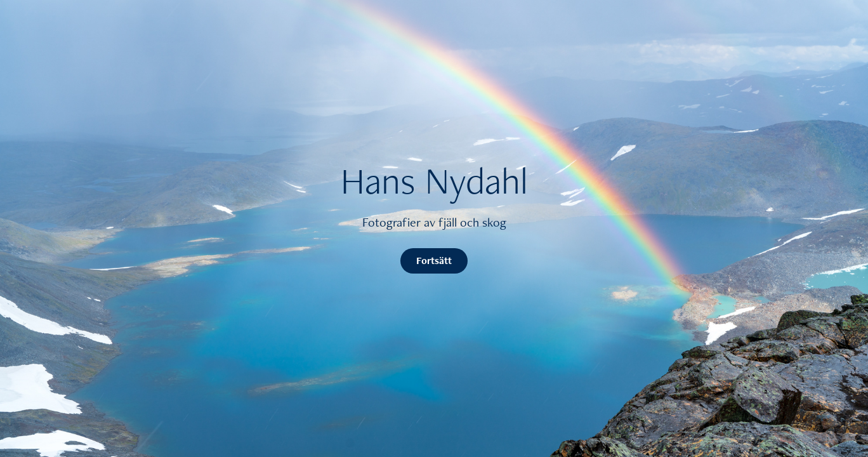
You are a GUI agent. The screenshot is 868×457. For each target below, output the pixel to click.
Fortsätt (434, 261)
